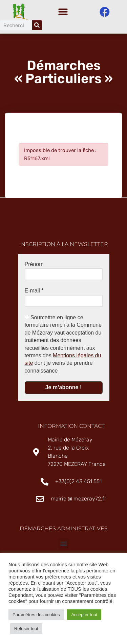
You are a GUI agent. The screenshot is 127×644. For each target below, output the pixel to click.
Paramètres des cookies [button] (36, 615)
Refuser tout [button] (26, 629)
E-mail (34, 293)
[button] (63, 12)
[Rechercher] (37, 25)
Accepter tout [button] (84, 615)
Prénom (34, 266)
